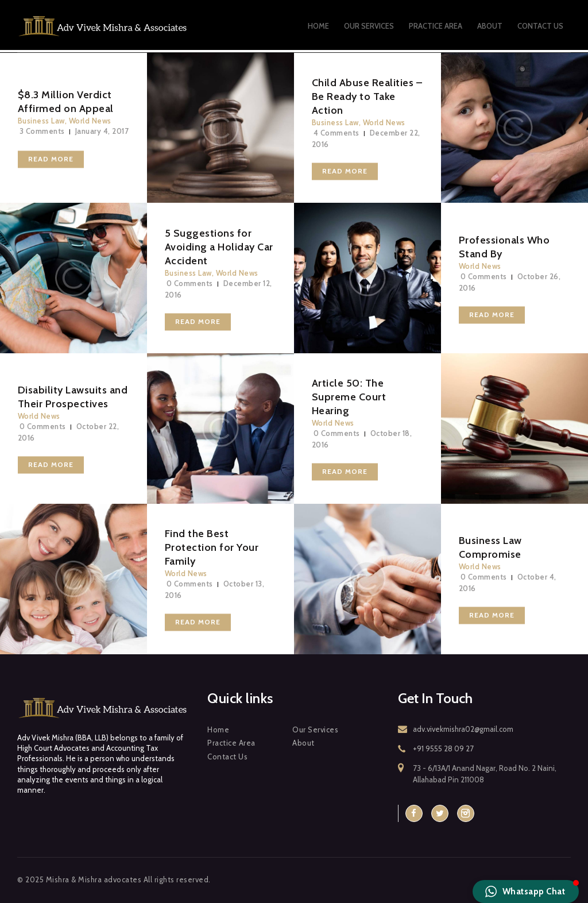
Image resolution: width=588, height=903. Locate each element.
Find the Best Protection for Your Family (212, 548)
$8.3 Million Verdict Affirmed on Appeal (66, 102)
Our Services (315, 730)
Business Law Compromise (490, 548)
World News (90, 121)
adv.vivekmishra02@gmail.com (463, 729)
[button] (526, 892)
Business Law (41, 121)
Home (218, 730)
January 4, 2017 (102, 131)
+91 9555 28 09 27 (443, 748)
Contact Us (227, 757)
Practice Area (231, 743)
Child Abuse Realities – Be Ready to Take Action (367, 97)
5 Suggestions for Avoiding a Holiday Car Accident (219, 247)
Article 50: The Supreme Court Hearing (349, 398)
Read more (51, 159)
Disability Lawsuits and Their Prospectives (73, 398)
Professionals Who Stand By (504, 247)
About (303, 743)
